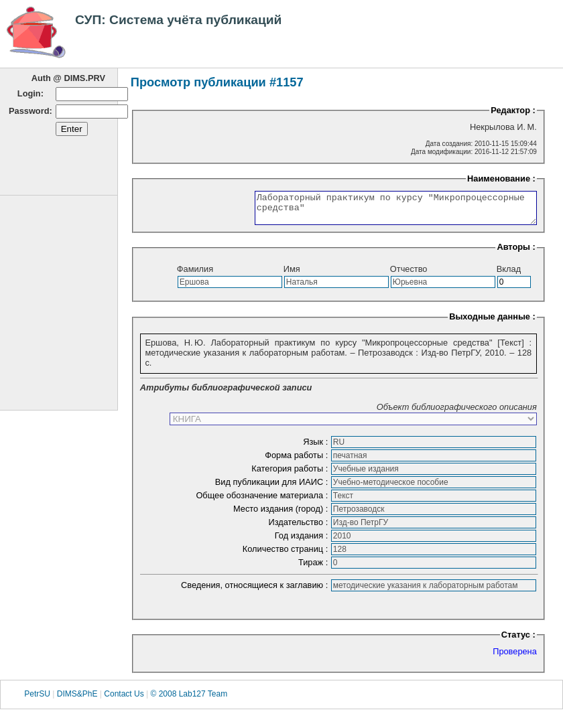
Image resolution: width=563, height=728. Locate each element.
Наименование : (501, 178)
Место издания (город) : (282, 515)
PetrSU (37, 700)
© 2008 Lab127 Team (189, 700)
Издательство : (299, 528)
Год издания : (303, 541)
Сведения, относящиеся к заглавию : (256, 591)
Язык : (317, 448)
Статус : (518, 641)
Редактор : (513, 110)
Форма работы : (298, 461)
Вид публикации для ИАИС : (273, 488)
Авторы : (516, 253)
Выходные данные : (492, 322)
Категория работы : (291, 475)
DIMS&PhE (77, 700)
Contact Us (124, 700)
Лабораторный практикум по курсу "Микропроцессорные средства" (379, 211)
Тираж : (314, 568)
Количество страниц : (287, 555)
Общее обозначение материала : (263, 501)
